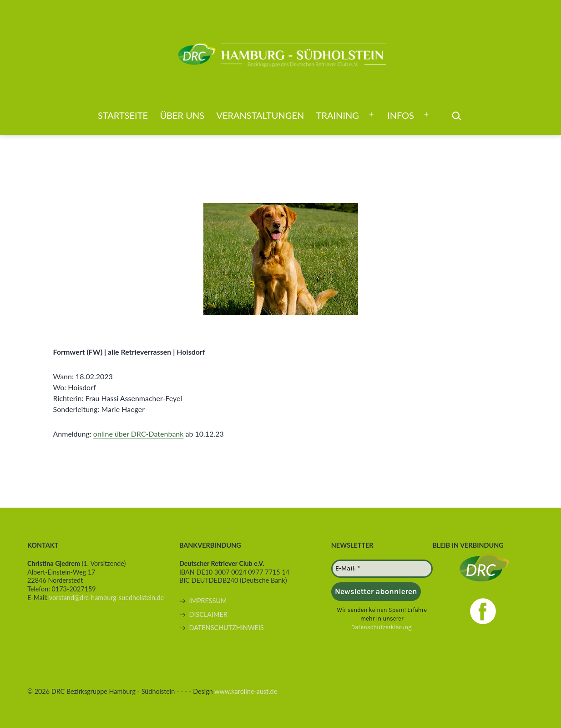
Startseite (123, 115)
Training (338, 115)
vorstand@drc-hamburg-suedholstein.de (106, 598)
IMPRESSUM (208, 601)
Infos (401, 115)
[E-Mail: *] (382, 569)
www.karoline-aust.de (246, 691)
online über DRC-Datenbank (139, 434)
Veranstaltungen (260, 115)
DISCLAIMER (208, 614)
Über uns (182, 115)
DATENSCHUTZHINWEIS (226, 628)
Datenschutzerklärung (382, 628)
